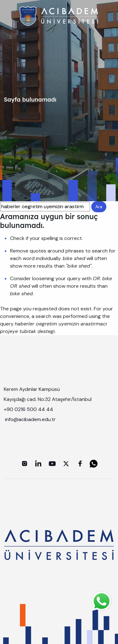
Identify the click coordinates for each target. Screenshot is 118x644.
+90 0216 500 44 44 (28, 409)
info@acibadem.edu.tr (31, 419)
